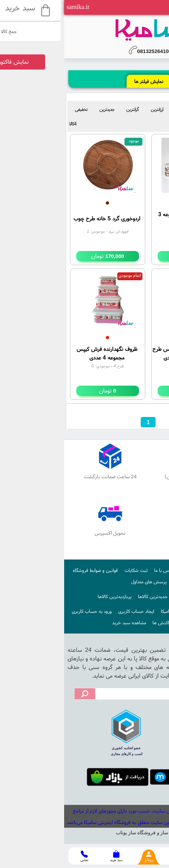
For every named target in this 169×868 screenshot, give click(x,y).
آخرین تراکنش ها (105, 623)
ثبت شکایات (72, 570)
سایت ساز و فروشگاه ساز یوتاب (84, 833)
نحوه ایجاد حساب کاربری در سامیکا (129, 611)
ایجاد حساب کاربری (72, 611)
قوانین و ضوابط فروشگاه (31, 570)
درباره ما (124, 570)
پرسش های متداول (85, 582)
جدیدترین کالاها (89, 596)
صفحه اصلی (149, 570)
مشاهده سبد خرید (65, 623)
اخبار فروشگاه (123, 596)
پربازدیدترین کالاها (50, 596)
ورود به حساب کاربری (28, 611)
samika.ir (14, 7)
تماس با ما (100, 570)
